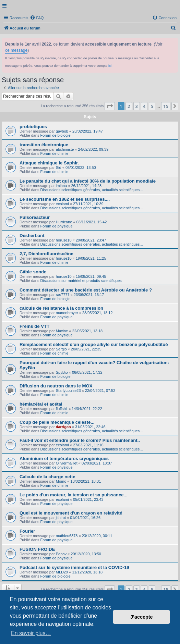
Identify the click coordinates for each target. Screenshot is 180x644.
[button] (110, 106)
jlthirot (61, 518)
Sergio (61, 349)
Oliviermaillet (67, 463)
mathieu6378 (67, 536)
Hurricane (64, 222)
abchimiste (65, 149)
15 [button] (166, 106)
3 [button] (137, 106)
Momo (61, 481)
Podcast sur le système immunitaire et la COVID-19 (74, 567)
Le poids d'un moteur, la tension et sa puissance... (74, 495)
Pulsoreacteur (35, 217)
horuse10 (64, 240)
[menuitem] (37, 18)
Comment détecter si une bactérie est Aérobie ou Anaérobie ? (86, 290)
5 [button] (152, 106)
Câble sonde (33, 272)
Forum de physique (57, 226)
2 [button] (129, 106)
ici (110, 66)
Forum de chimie (55, 153)
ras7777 (63, 295)
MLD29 (62, 572)
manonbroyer (67, 313)
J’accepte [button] (142, 617)
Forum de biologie (56, 135)
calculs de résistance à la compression (61, 308)
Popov (61, 554)
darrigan (63, 427)
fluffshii (62, 409)
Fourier (27, 531)
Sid (59, 168)
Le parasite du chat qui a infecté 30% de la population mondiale (88, 181)
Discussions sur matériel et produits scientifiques (81, 281)
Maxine (62, 331)
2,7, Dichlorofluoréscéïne (46, 254)
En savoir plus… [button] (31, 633)
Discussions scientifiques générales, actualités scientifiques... (92, 190)
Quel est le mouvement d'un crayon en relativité (71, 513)
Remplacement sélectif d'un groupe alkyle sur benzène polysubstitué (94, 344)
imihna (61, 186)
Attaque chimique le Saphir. (49, 163)
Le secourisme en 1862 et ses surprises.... (65, 199)
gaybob (62, 131)
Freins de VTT (34, 326)
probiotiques (33, 127)
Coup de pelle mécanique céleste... (57, 422)
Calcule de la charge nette (47, 477)
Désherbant (32, 236)
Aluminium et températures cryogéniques (64, 459)
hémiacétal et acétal (41, 404)
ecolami (62, 204)
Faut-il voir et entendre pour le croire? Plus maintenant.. (80, 440)
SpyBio (62, 372)
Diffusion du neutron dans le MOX (56, 386)
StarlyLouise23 (68, 391)
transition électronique (44, 145)
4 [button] (144, 106)
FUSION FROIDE (37, 549)
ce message (16, 50)
